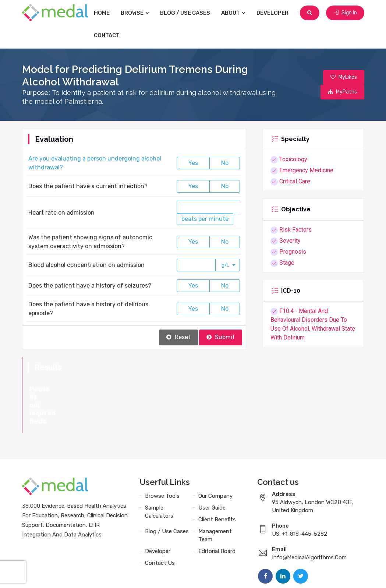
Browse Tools (162, 464)
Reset (178, 337)
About (233, 13)
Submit (221, 337)
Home (102, 13)
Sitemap (351, 574)
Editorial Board (217, 519)
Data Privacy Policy (309, 574)
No (225, 163)
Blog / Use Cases (185, 13)
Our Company (215, 464)
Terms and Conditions (248, 574)
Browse (135, 13)
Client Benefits (217, 487)
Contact (107, 35)
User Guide (212, 475)
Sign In (345, 13)
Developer (272, 13)
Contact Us (160, 531)
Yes (193, 163)
